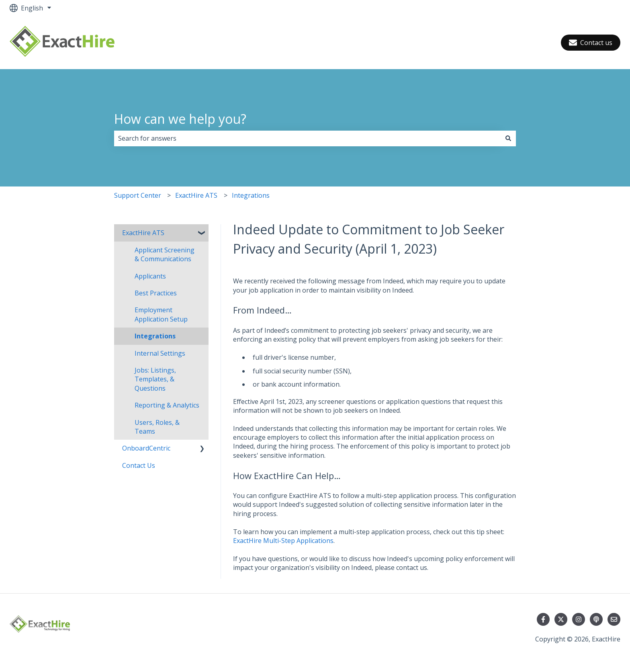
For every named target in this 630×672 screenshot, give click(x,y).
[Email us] (614, 619)
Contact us (591, 43)
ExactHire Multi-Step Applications (283, 541)
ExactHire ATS (196, 195)
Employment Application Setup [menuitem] (161, 314)
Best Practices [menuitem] (156, 293)
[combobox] (307, 138)
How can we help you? (180, 119)
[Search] (508, 138)
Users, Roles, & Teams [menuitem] (157, 427)
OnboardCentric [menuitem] (146, 448)
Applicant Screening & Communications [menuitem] (165, 254)
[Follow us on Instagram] (579, 619)
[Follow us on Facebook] (543, 619)
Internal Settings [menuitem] (160, 353)
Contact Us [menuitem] (139, 465)
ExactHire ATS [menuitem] (143, 233)
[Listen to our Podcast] (596, 619)
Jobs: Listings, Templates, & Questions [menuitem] (155, 379)
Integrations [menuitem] (155, 336)
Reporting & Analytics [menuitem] (167, 405)
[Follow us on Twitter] (561, 619)
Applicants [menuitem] (150, 276)
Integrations (251, 195)
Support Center (138, 195)
